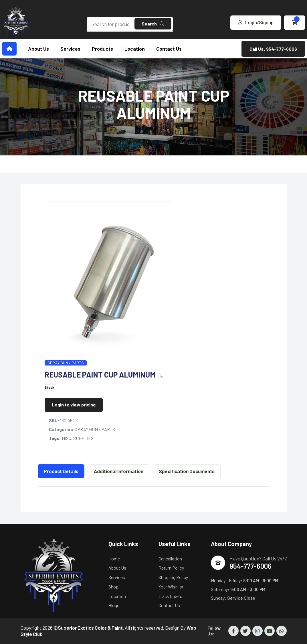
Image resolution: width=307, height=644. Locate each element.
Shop (113, 587)
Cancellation (170, 559)
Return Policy (171, 568)
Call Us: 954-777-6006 (273, 49)
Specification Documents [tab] (187, 471)
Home (114, 559)
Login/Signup (256, 22)
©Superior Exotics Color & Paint (88, 628)
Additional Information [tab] (119, 471)
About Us (38, 49)
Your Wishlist (171, 587)
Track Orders (170, 596)
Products (102, 49)
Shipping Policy (173, 577)
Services (70, 49)
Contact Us (169, 49)
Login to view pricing (74, 405)
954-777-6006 (250, 566)
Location (135, 49)
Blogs (114, 605)
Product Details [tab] (61, 471)
